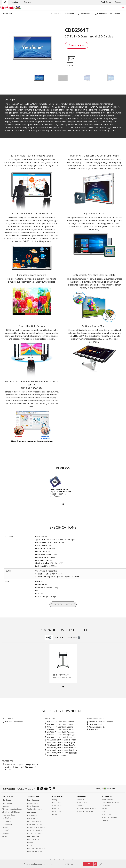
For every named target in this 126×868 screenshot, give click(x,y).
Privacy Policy (54, 860)
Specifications (85, 14)
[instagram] (55, 789)
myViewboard (7, 824)
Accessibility (71, 860)
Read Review (55, 496)
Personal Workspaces (34, 821)
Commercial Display (9, 815)
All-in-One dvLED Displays (11, 812)
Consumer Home (33, 840)
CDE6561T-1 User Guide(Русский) (61, 732)
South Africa (110, 789)
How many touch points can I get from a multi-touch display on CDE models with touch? (21, 767)
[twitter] (42, 789)
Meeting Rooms (32, 818)
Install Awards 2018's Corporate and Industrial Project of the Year (60, 492)
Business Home (32, 815)
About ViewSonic (108, 800)
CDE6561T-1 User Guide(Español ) (61, 727)
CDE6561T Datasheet (14, 722)
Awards (105, 809)
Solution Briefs (57, 806)
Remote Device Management (37, 827)
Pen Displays (7, 818)
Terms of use (62, 860)
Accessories (116, 14)
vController (94, 729)
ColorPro (30, 843)
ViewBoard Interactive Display (12, 809)
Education (14, 2)
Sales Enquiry (77, 45)
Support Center (82, 803)
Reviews (70, 14)
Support (118, 2)
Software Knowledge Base (85, 812)
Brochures (56, 809)
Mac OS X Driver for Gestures (101, 722)
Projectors (6, 806)
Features (56, 14)
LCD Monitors (7, 803)
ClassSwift (6, 830)
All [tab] (49, 637)
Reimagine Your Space (35, 851)
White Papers (57, 812)
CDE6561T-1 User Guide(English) (60, 724)
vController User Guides (57, 755)
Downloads (101, 14)
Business (27, 2)
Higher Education (33, 806)
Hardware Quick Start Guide (86, 809)
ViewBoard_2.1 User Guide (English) (61, 742)
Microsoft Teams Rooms (35, 833)
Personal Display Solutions (36, 848)
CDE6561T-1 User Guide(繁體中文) (61, 737)
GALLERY (71, 61)
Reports (55, 814)
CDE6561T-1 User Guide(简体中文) (61, 735)
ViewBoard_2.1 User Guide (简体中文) (62, 750)
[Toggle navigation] (123, 7)
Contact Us (81, 800)
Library (55, 800)
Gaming (30, 846)
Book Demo (106, 2)
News (104, 812)
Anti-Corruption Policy (109, 817)
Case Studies (56, 803)
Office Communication (35, 824)
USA (88, 864)
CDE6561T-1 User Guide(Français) (61, 729)
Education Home (33, 803)
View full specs (63, 604)
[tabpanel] (63, 488)
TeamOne (6, 833)
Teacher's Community (35, 809)
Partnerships (106, 820)
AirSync (5, 836)
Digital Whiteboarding (35, 830)
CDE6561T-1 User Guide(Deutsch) (61, 722)
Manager (5, 827)
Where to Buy (107, 814)
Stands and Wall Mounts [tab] (67, 637)
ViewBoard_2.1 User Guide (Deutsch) (62, 740)
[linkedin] (51, 789)
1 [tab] (63, 504)
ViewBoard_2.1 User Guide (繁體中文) (62, 753)
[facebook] (39, 789)
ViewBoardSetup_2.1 (97, 724)
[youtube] (47, 789)
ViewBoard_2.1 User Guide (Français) (62, 748)
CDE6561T (7, 14)
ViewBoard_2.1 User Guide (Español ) (62, 745)
